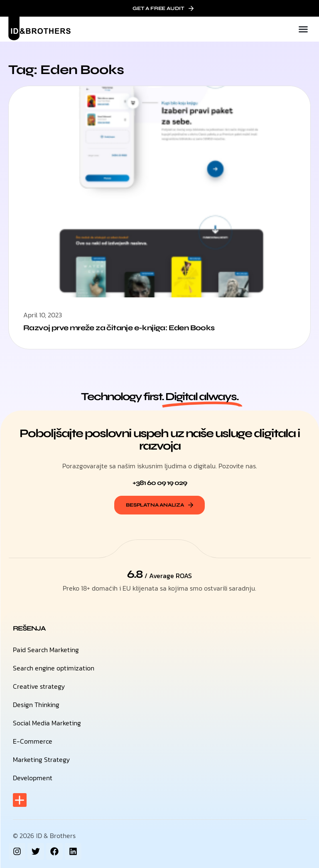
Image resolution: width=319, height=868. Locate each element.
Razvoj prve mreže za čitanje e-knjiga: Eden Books (119, 328)
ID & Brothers (56, 836)
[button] (303, 29)
